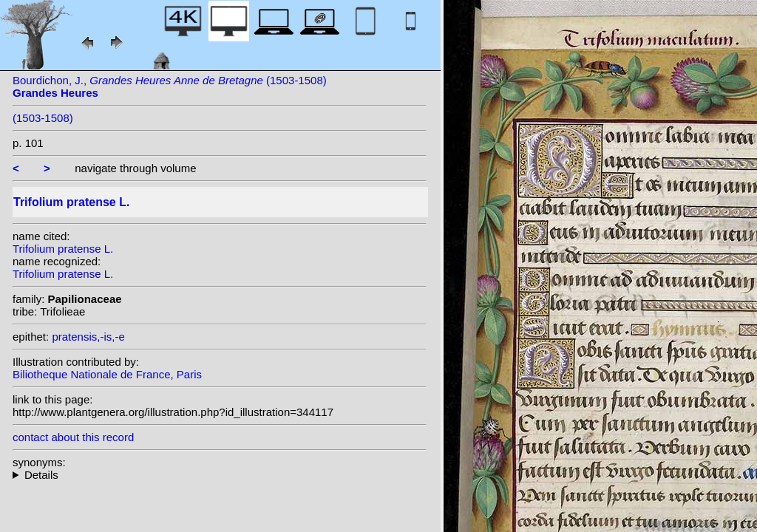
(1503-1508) (43, 118)
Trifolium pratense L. (63, 249)
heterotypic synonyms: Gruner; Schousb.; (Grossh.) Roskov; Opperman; (220, 475)
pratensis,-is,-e (88, 337)
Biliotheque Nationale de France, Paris (107, 374)
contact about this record (73, 437)
